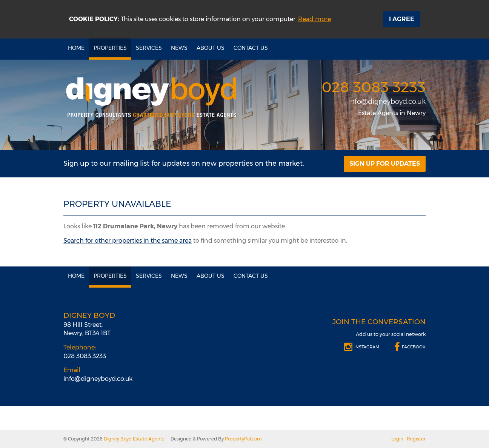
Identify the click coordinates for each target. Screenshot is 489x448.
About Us (211, 48)
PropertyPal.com (243, 439)
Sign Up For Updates (385, 164)
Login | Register (408, 439)
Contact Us (251, 48)
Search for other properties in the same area (128, 241)
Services (149, 48)
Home (76, 48)
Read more (314, 19)
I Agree (402, 19)
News (179, 48)
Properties (110, 48)
